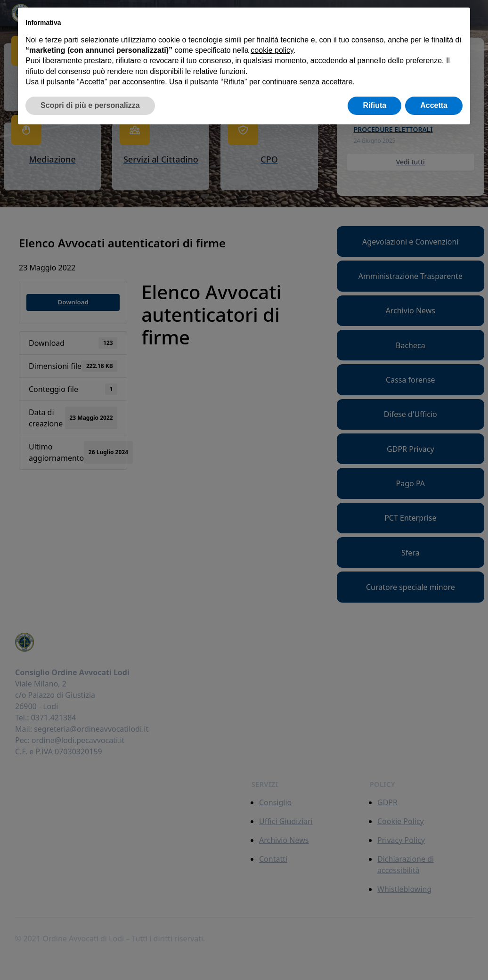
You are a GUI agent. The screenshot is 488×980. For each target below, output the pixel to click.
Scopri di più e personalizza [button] (90, 105)
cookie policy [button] (272, 50)
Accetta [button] (434, 105)
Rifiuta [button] (374, 105)
